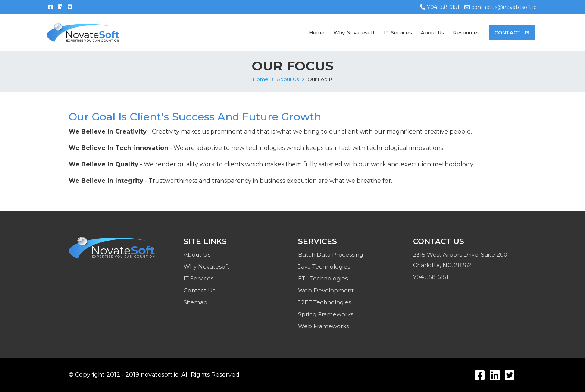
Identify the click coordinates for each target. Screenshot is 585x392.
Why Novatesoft (354, 32)
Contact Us (512, 32)
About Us (432, 32)
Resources (466, 32)
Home (317, 32)
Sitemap (195, 302)
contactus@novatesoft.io (501, 7)
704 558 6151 (440, 7)
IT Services (398, 32)
